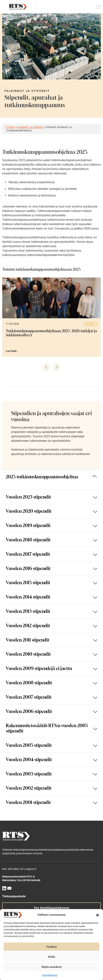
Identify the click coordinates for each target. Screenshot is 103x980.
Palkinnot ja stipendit (30, 127)
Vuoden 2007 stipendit (29, 697)
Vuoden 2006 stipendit (29, 711)
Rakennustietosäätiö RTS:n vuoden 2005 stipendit (47, 728)
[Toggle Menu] (98, 7)
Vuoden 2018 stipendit (28, 540)
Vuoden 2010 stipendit (28, 654)
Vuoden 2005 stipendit (29, 745)
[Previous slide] (46, 367)
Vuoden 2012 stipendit (28, 626)
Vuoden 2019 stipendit (28, 525)
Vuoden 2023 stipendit (28, 497)
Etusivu (10, 127)
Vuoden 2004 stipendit (29, 759)
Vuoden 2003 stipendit (29, 774)
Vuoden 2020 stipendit (29, 511)
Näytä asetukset (52, 967)
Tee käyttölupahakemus (52, 908)
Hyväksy (51, 947)
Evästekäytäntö (50, 975)
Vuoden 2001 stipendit (28, 802)
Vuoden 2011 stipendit (28, 640)
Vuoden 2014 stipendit (28, 597)
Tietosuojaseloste (14, 896)
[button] (98, 915)
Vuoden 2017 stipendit (28, 554)
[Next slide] (57, 367)
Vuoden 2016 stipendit (28, 568)
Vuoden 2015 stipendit (28, 583)
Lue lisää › (12, 351)
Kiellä (52, 957)
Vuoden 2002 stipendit (29, 788)
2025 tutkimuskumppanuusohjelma (42, 477)
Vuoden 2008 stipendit (29, 683)
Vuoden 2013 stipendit (28, 611)
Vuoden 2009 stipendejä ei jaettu (39, 668)
